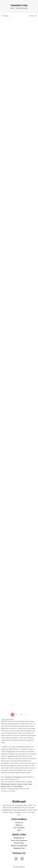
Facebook (18, 777)
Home (12, 8)
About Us (19, 825)
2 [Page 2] (17, 715)
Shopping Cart (19, 838)
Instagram (8, 777)
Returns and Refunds (19, 846)
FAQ (19, 830)
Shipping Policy (19, 848)
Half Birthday (18, 786)
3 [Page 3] (21, 715)
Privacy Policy (19, 843)
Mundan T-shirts (22, 784)
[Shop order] (33, 16)
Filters (5, 16)
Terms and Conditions (19, 840)
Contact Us (19, 823)
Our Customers (19, 828)
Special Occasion (22, 8)
